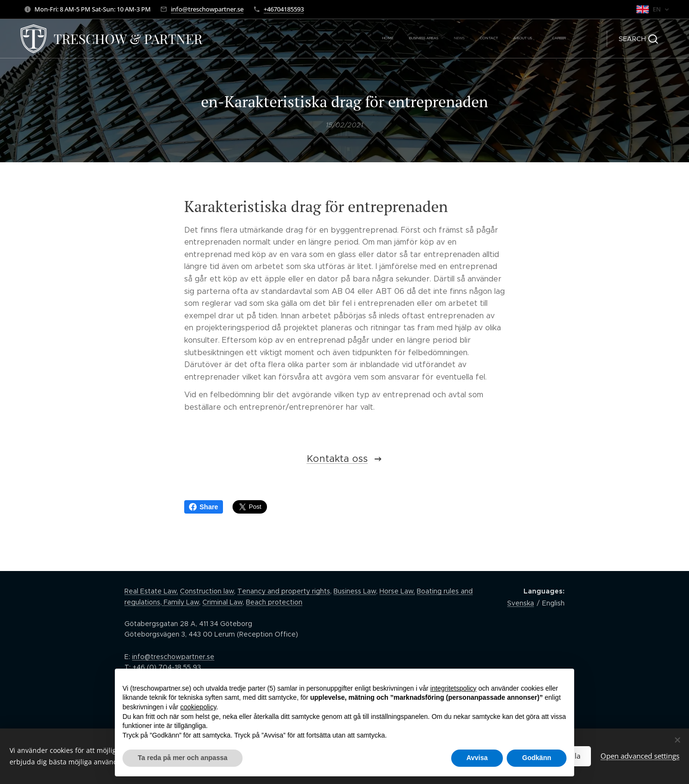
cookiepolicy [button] (198, 707)
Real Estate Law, (151, 591)
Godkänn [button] (537, 758)
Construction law (207, 591)
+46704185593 (284, 9)
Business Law (355, 591)
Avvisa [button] (477, 758)
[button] (638, 39)
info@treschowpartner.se (207, 9)
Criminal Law (222, 602)
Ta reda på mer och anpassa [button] (183, 758)
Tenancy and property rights (284, 591)
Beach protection (274, 602)
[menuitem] (498, 39)
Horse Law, (397, 591)
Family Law (180, 602)
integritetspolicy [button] (453, 688)
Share (204, 507)
